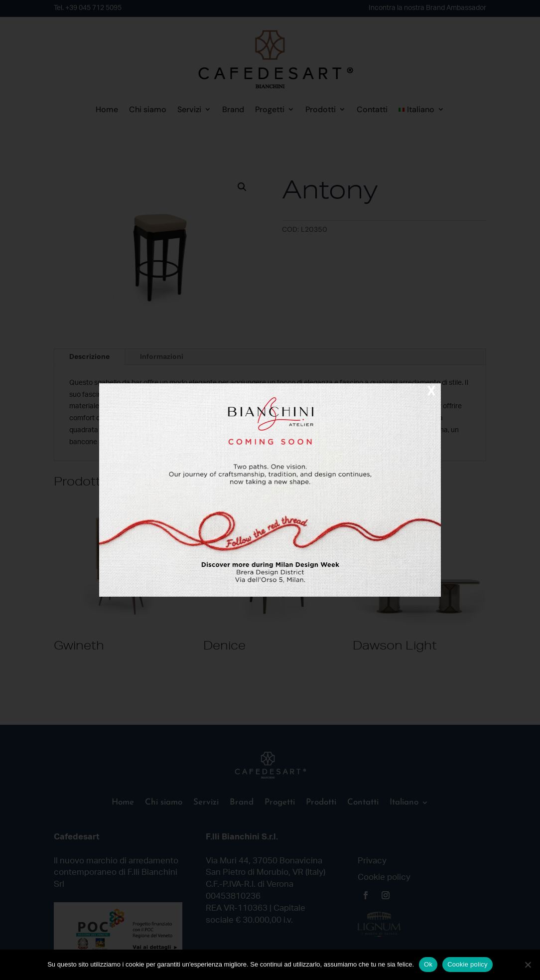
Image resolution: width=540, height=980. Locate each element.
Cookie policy (468, 964)
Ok (428, 964)
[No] (528, 965)
